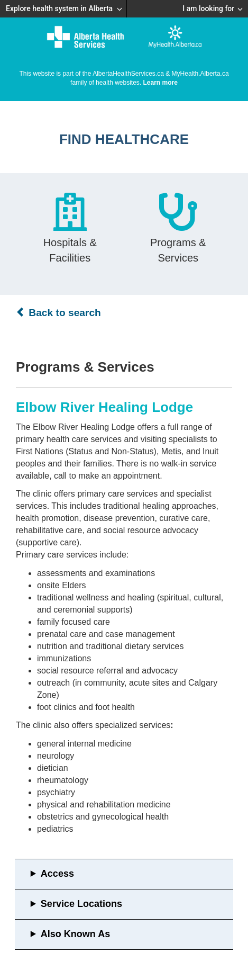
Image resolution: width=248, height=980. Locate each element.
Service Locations (81, 904)
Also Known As (75, 934)
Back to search (58, 312)
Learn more (160, 83)
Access (57, 874)
